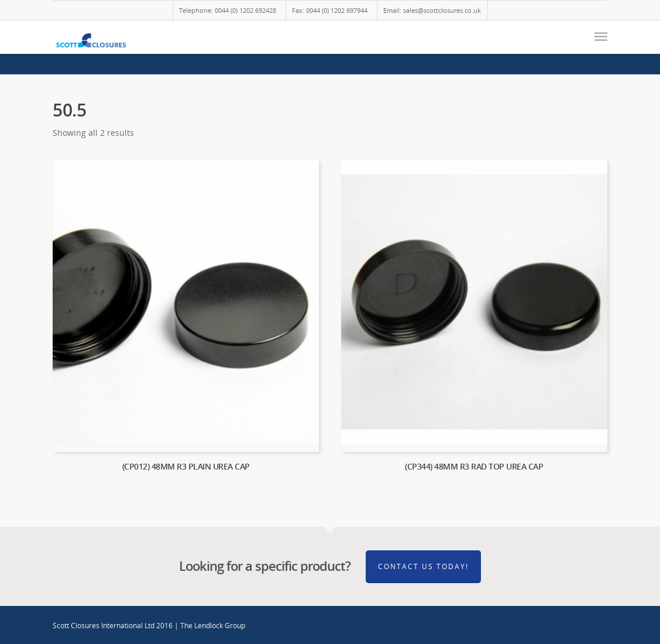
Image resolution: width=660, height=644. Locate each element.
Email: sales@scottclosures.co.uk (432, 10)
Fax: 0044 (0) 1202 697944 (330, 10)
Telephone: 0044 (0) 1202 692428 (228, 10)
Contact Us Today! (423, 566)
